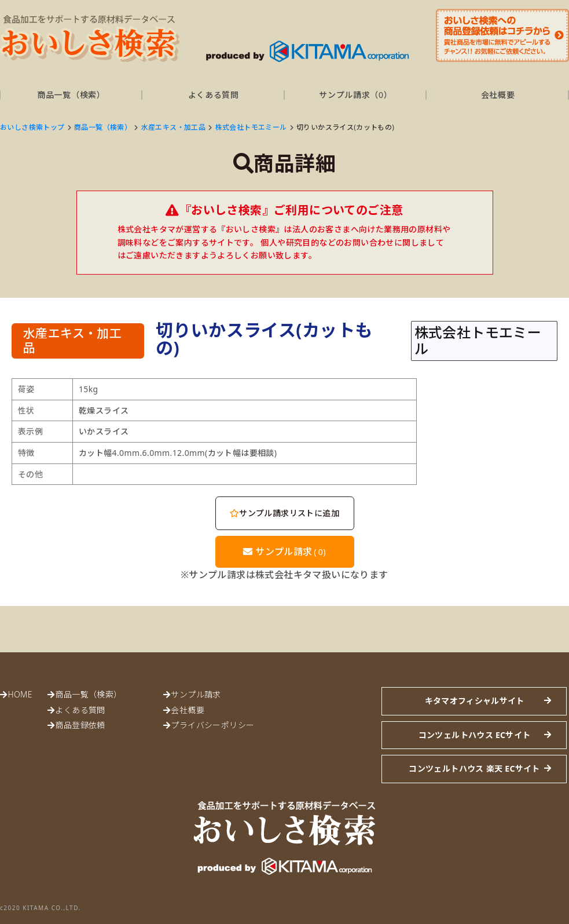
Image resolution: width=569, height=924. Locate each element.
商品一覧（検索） (71, 95)
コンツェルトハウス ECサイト (475, 735)
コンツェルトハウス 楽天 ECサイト (474, 768)
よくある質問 (214, 95)
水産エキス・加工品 (174, 127)
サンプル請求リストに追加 (284, 513)
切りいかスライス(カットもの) (345, 127)
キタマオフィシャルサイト (475, 701)
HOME (20, 694)
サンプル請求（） (355, 95)
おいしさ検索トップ (32, 127)
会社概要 (498, 95)
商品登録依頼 (80, 725)
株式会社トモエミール (251, 127)
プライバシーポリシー (212, 725)
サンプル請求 (284, 552)
